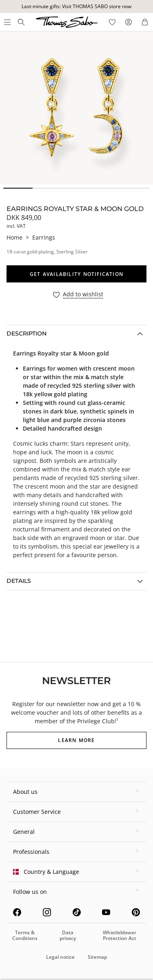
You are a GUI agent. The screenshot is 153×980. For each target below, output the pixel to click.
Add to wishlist (83, 294)
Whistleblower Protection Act (120, 935)
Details (19, 581)
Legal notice (60, 957)
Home (14, 237)
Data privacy (68, 935)
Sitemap (97, 957)
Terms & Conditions (25, 935)
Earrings (44, 237)
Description (27, 333)
